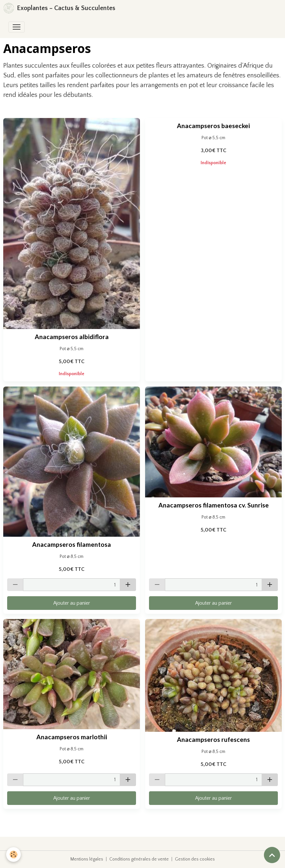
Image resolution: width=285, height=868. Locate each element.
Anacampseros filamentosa (72, 544)
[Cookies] (14, 855)
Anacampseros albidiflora (72, 337)
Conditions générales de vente (139, 859)
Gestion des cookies (195, 859)
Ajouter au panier (72, 603)
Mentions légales (87, 859)
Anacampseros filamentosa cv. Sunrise (214, 505)
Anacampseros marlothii (72, 737)
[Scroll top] (272, 855)
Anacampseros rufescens (213, 739)
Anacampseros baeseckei (213, 126)
